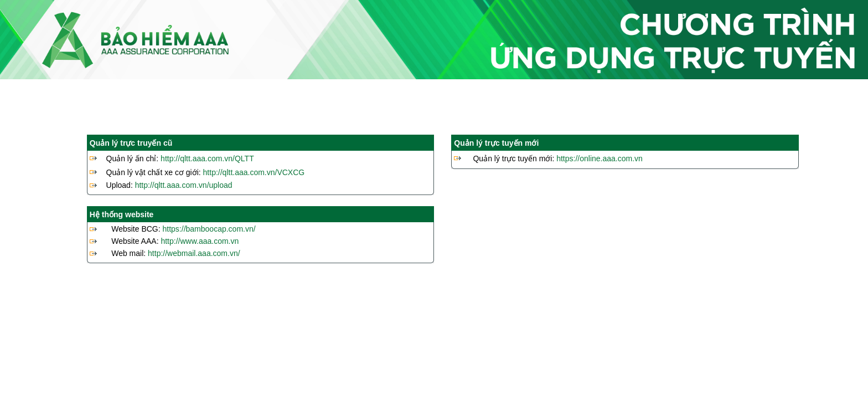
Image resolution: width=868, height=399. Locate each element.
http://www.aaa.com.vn (200, 241)
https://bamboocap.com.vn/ (209, 229)
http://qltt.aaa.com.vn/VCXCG (254, 172)
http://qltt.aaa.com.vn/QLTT (207, 158)
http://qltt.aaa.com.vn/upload (184, 185)
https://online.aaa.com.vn (600, 158)
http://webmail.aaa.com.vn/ (194, 253)
